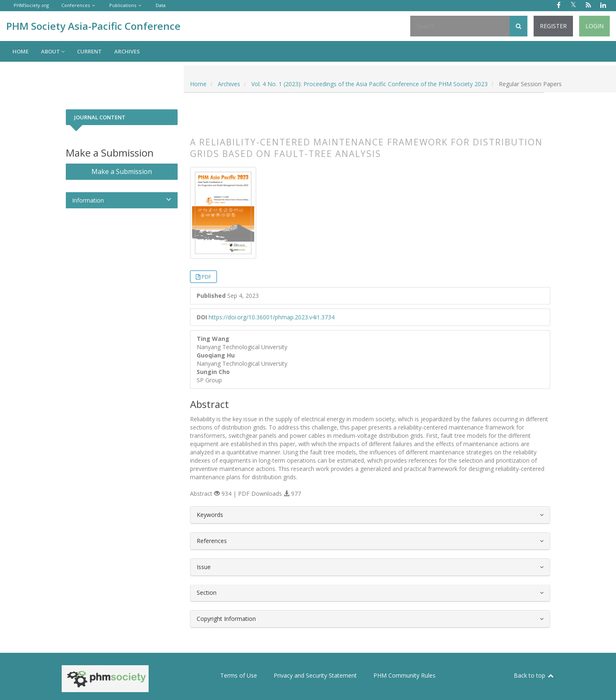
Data (161, 5)
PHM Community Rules (404, 675)
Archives (127, 51)
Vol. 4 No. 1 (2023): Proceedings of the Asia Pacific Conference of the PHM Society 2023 (369, 84)
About (53, 51)
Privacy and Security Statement (315, 675)
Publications (123, 5)
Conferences (76, 5)
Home (20, 51)
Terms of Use (239, 675)
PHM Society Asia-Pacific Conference (93, 26)
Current (89, 51)
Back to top (534, 675)
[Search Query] (460, 26)
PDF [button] (206, 277)
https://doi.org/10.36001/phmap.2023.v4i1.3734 (272, 317)
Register (553, 26)
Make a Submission (122, 171)
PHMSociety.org (31, 5)
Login (594, 26)
